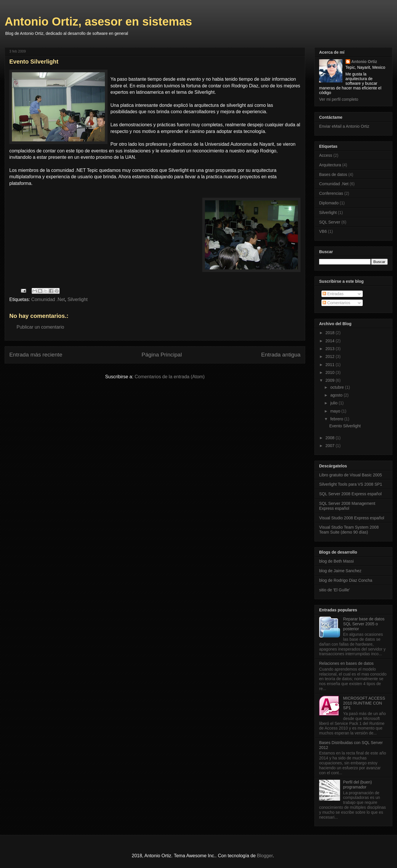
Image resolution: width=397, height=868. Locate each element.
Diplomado (329, 203)
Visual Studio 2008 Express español (352, 518)
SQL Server (330, 222)
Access (326, 155)
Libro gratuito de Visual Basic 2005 (350, 475)
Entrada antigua (281, 355)
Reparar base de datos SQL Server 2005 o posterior (364, 624)
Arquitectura (330, 165)
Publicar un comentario (40, 327)
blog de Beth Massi (336, 561)
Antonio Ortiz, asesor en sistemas (98, 21)
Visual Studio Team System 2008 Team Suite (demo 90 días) (349, 530)
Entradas (333, 294)
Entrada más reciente (36, 355)
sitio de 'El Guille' (335, 590)
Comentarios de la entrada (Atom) (170, 377)
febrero (337, 419)
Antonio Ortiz (364, 62)
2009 (331, 380)
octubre (338, 387)
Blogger (265, 856)
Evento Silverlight (345, 426)
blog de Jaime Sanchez (340, 571)
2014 (331, 341)
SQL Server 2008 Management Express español (347, 506)
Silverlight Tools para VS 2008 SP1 (351, 484)
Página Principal (162, 355)
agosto (337, 395)
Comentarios (336, 303)
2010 (331, 372)
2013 (331, 349)
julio (334, 403)
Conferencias (331, 193)
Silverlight (77, 299)
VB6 (323, 231)
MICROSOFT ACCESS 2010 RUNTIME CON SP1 (364, 703)
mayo (336, 411)
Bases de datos (333, 174)
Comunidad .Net (48, 299)
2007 (331, 446)
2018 (331, 333)
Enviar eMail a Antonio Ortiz (344, 126)
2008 (331, 438)
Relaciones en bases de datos (346, 663)
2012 (331, 356)
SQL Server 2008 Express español (350, 494)
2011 (331, 365)
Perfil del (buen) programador (358, 785)
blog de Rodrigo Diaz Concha (346, 580)
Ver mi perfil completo (339, 99)
